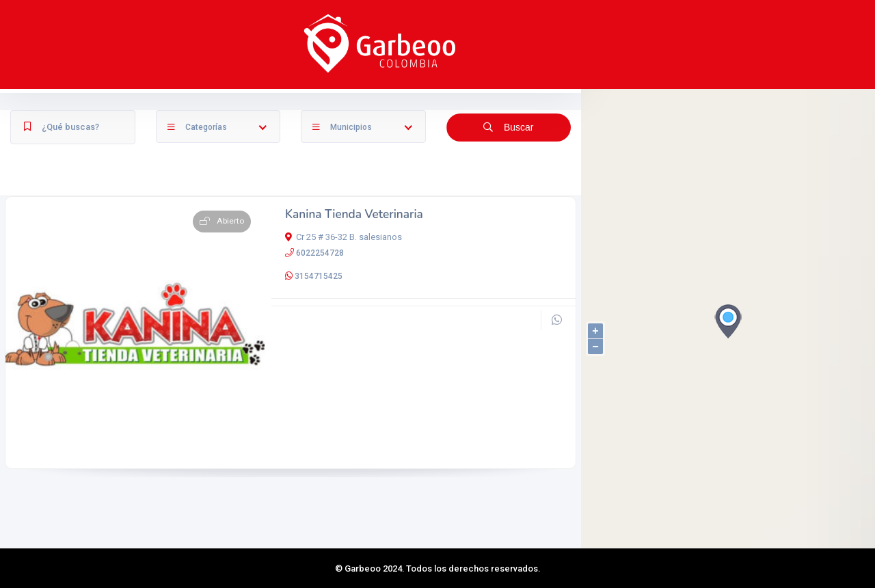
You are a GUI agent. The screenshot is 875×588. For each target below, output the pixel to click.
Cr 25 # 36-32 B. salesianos (344, 289)
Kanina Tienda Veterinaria (354, 267)
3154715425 (319, 328)
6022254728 (320, 305)
